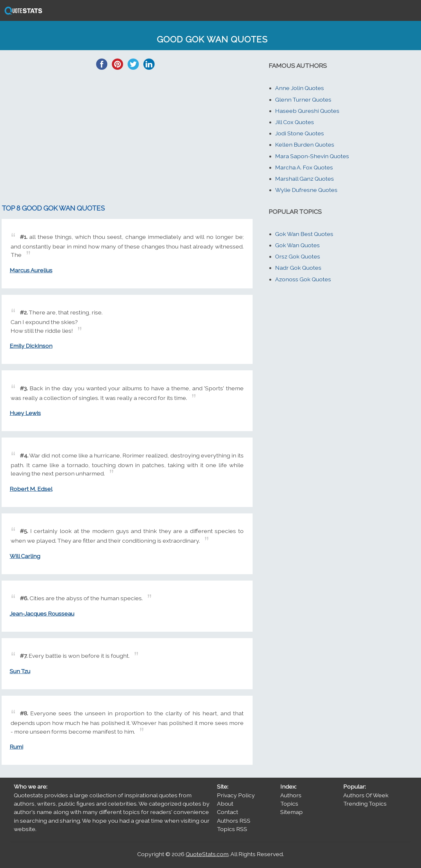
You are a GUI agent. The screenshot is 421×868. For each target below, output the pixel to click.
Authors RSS (234, 821)
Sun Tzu (20, 671)
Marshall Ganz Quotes (305, 179)
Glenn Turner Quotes (303, 99)
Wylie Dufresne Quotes (306, 190)
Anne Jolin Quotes (300, 88)
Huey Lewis (25, 413)
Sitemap (291, 812)
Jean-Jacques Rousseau (42, 614)
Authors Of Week (366, 795)
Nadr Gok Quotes (298, 268)
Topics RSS (232, 829)
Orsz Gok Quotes (298, 256)
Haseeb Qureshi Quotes (307, 111)
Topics (289, 804)
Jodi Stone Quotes (300, 133)
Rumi (16, 747)
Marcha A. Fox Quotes (304, 167)
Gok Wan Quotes (297, 245)
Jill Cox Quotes (295, 122)
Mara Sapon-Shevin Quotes (312, 156)
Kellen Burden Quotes (305, 145)
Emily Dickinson (31, 346)
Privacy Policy (236, 795)
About (225, 804)
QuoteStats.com (207, 854)
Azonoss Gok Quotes (303, 279)
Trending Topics (365, 804)
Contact (228, 812)
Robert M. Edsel (31, 489)
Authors (291, 795)
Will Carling (25, 556)
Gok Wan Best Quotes (304, 234)
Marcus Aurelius (31, 270)
